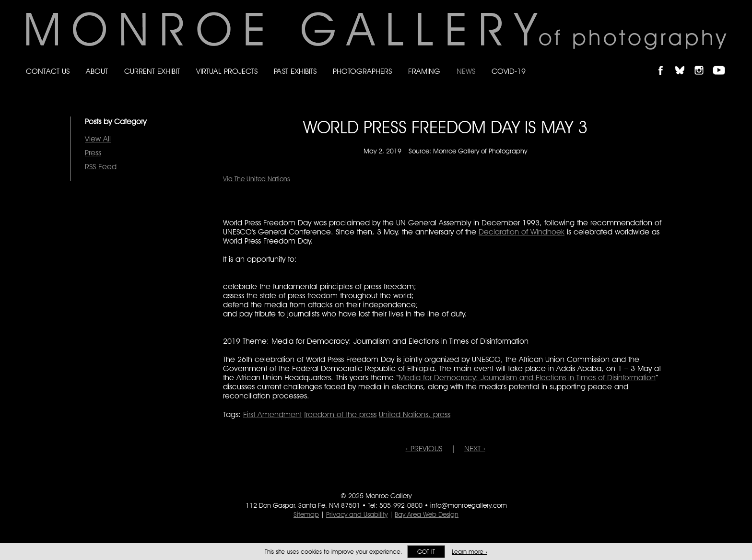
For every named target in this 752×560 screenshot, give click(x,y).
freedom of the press (340, 414)
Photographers (362, 71)
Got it (426, 552)
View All (98, 139)
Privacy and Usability (357, 514)
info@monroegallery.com (469, 505)
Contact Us (48, 71)
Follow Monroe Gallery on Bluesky (684, 62)
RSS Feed (101, 167)
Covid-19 (509, 71)
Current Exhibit (152, 71)
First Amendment (272, 414)
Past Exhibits (295, 71)
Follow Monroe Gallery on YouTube (722, 62)
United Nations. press (415, 414)
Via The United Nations (256, 179)
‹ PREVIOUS (424, 449)
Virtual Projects (227, 71)
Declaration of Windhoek (522, 232)
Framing (424, 71)
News (466, 71)
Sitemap (306, 514)
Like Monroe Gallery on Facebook (665, 62)
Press (93, 153)
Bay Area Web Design (427, 514)
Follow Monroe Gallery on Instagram (703, 62)
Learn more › (470, 552)
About (97, 71)
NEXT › (475, 449)
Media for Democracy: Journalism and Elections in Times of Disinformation (527, 378)
